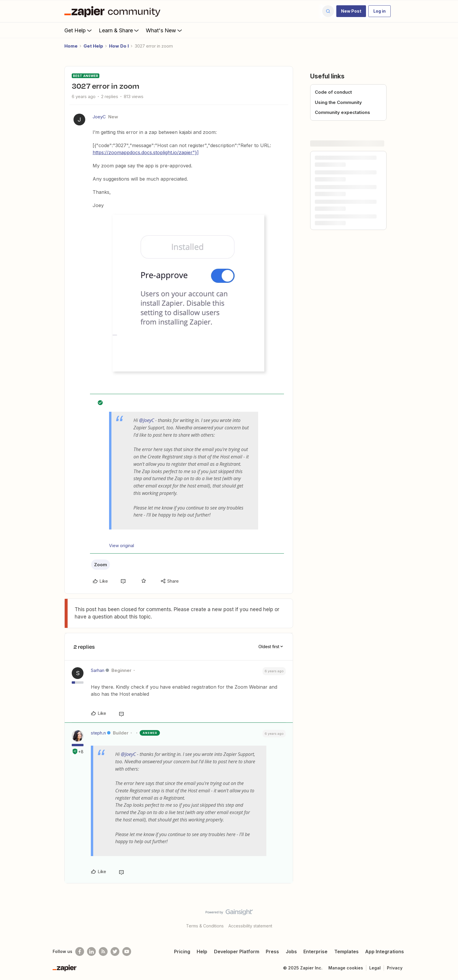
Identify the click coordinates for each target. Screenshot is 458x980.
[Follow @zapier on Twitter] (115, 952)
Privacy (395, 968)
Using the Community (338, 102)
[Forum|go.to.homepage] (114, 11)
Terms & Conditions (205, 926)
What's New (164, 30)
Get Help (79, 30)
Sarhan (98, 670)
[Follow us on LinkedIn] (91, 952)
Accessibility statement (250, 926)
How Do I (119, 46)
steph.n (98, 733)
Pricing (182, 952)
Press (272, 952)
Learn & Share (119, 30)
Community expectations (342, 112)
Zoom (101, 565)
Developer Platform (237, 952)
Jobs (291, 952)
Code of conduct (333, 92)
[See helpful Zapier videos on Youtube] (127, 952)
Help (202, 952)
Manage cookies (346, 968)
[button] (351, 11)
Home (71, 46)
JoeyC (99, 117)
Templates (346, 952)
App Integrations (385, 952)
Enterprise (315, 952)
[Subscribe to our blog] (103, 952)
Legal (375, 968)
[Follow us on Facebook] (80, 952)
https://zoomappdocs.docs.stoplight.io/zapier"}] (146, 152)
